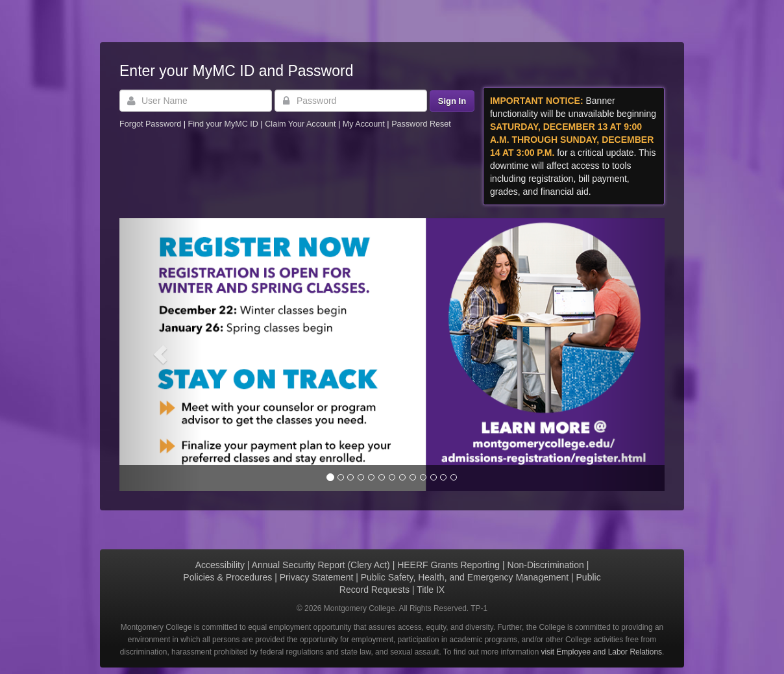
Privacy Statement (317, 577)
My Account (365, 124)
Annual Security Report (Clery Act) (321, 565)
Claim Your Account (301, 124)
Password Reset (421, 124)
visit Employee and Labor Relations (602, 652)
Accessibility (220, 565)
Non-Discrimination (546, 565)
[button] (160, 355)
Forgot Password (150, 124)
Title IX (431, 590)
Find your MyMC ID (223, 124)
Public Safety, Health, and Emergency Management (465, 577)
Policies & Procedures (227, 577)
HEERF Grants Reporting (448, 565)
